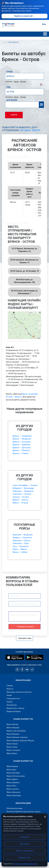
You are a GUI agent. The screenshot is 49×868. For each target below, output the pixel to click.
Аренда (9, 702)
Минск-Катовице (13, 773)
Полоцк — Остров (21, 497)
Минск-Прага (12, 753)
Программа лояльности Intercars (19, 692)
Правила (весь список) (15, 708)
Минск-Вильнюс (13, 734)
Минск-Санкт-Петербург (16, 731)
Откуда (9, 72)
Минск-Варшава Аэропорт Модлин (20, 740)
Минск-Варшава (13, 728)
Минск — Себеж (20, 552)
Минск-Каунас (12, 744)
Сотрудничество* (13, 698)
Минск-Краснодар (14, 795)
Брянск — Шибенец (21, 445)
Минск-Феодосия (13, 792)
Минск (16, 82)
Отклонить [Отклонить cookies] (24, 837)
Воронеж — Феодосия (23, 535)
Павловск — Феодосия (23, 491)
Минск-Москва (12, 724)
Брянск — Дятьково (22, 448)
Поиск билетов (14, 42)
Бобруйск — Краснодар (23, 488)
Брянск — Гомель (21, 453)
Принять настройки (25, 851)
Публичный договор (14, 808)
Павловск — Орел (21, 543)
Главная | (5, 42)
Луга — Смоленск (21, 546)
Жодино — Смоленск (22, 538)
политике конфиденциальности (26, 864)
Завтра (36, 130)
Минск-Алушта (13, 789)
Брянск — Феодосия (22, 439)
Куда (8, 87)
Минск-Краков (12, 766)
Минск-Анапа (12, 747)
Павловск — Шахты (22, 540)
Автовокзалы (12, 705)
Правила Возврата (14, 711)
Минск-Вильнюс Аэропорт (17, 737)
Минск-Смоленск (13, 750)
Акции (9, 695)
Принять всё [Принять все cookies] (25, 857)
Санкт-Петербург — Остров (25, 485)
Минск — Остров (20, 503)
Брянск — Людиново (22, 436)
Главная (10, 686)
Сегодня (25, 130)
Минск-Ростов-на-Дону (16, 776)
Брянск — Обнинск (21, 450)
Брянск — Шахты (20, 500)
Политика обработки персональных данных (24, 812)
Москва (23, 82)
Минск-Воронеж (13, 782)
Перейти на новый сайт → (24, 16)
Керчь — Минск (20, 549)
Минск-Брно (11, 770)
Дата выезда (12, 100)
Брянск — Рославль (22, 442)
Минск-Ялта (11, 786)
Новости (10, 689)
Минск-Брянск (12, 779)
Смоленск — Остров (22, 494)
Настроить (24, 844)
